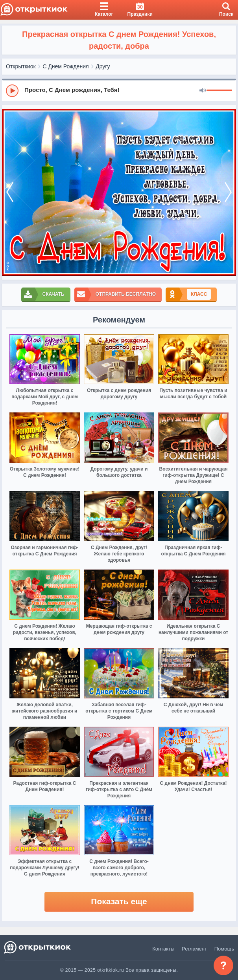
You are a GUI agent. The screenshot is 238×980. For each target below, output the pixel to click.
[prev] (10, 192)
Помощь (224, 949)
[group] (119, 90)
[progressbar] (219, 91)
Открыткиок (21, 66)
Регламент (194, 949)
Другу (103, 66)
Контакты (163, 949)
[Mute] (203, 91)
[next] (228, 192)
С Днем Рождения (65, 66)
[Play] (12, 91)
